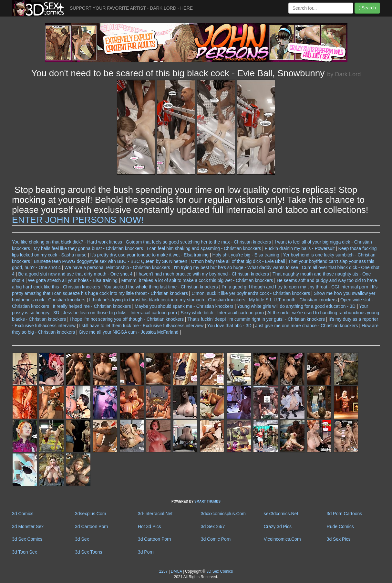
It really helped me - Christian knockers (92, 306)
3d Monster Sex (28, 526)
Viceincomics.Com (282, 539)
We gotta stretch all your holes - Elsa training (73, 280)
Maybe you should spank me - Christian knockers (184, 306)
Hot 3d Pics (150, 526)
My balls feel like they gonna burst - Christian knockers (88, 248)
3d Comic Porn (216, 539)
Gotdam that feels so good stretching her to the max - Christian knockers (199, 242)
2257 (163, 571)
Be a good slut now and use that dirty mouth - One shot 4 (75, 274)
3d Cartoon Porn (92, 526)
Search (367, 8)
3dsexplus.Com (91, 514)
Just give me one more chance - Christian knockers (306, 326)
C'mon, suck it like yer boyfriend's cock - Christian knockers (251, 293)
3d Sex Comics (27, 539)
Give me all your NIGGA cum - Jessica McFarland (129, 332)
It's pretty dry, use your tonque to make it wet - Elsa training (150, 255)
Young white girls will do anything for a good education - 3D (296, 306)
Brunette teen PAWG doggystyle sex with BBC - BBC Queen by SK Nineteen (111, 261)
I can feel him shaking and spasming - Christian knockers (204, 248)
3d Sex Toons (89, 552)
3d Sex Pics (339, 539)
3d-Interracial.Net (155, 514)
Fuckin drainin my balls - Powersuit (300, 248)
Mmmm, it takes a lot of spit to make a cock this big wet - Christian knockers (197, 280)
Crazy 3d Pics (278, 526)
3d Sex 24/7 (213, 526)
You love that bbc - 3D (229, 326)
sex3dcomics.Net (281, 514)
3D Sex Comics (219, 571)
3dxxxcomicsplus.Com (223, 514)
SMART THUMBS (207, 501)
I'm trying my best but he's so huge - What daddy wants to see (236, 267)
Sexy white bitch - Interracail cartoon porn (222, 313)
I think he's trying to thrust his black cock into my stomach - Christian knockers (167, 300)
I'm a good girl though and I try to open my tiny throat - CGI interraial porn (295, 287)
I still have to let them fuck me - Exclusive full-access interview (141, 326)
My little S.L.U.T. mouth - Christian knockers (293, 300)
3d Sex (82, 539)
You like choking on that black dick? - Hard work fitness (67, 242)
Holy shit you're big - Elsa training (246, 255)
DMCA (176, 571)
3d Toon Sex (25, 552)
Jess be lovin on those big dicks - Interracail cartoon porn (120, 313)
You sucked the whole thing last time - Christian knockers (161, 287)
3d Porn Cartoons (345, 514)
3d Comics (23, 514)
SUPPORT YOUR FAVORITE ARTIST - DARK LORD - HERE (131, 8)
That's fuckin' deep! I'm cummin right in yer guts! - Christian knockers (256, 319)
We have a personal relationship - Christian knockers (117, 267)
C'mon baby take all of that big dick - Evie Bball (238, 261)
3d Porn (146, 552)
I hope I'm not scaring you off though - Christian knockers (127, 319)
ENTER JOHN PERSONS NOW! (78, 220)
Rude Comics (340, 526)
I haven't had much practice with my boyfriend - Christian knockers (203, 274)
